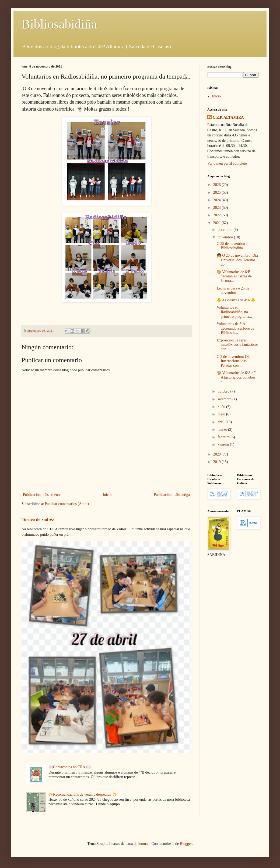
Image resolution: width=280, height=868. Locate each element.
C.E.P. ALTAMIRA (228, 117)
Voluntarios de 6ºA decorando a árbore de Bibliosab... (235, 328)
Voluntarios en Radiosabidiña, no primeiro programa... (234, 312)
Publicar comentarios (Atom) (67, 504)
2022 (218, 215)
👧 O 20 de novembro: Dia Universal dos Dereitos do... (237, 260)
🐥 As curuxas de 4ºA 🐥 (236, 300)
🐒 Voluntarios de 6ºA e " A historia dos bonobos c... (236, 377)
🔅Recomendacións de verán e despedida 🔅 (83, 794)
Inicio (107, 495)
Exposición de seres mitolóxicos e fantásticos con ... (237, 345)
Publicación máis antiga (172, 495)
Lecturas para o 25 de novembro (233, 291)
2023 (218, 208)
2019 (218, 462)
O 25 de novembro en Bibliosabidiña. (233, 246)
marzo (223, 430)
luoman (144, 844)
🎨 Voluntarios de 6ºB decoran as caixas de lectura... (234, 276)
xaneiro (224, 445)
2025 (218, 193)
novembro (226, 237)
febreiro (224, 437)
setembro (225, 399)
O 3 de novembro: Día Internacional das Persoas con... (234, 361)
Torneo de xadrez (38, 519)
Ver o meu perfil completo (227, 163)
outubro (224, 391)
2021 (218, 223)
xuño (222, 407)
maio (222, 414)
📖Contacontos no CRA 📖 (70, 767)
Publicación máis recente (42, 495)
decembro (225, 230)
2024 (218, 200)
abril (221, 422)
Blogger (186, 844)
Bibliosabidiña (59, 24)
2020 (218, 454)
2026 (218, 185)
